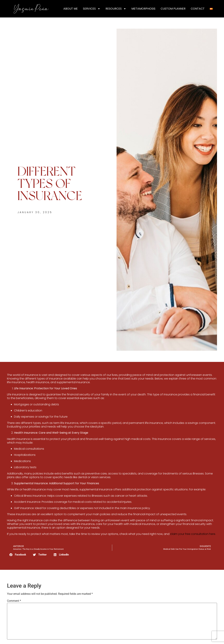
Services (92, 9)
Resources (116, 9)
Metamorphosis (143, 9)
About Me (71, 9)
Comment (14, 601)
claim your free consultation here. (193, 534)
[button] (18, 555)
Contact (198, 9)
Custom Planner (173, 9)
